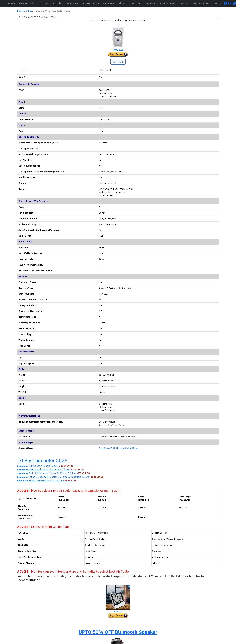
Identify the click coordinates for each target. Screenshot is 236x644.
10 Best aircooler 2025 (42, 460)
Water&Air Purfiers (28, 3)
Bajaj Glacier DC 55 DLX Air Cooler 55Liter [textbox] (38, 17)
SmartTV (217, 3)
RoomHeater (109, 3)
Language (10, 3)
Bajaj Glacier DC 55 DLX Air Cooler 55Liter (119, 448)
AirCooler (57, 3)
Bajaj (30, 11)
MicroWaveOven (168, 3)
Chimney (45, 3)
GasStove (135, 3)
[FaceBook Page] (226, 3)
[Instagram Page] (231, 3)
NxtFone (21, 11)
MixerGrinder (150, 3)
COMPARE (118, 62)
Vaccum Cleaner (201, 3)
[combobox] (118, 17)
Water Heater (72, 3)
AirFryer (123, 3)
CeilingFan (185, 3)
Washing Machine (91, 3)
